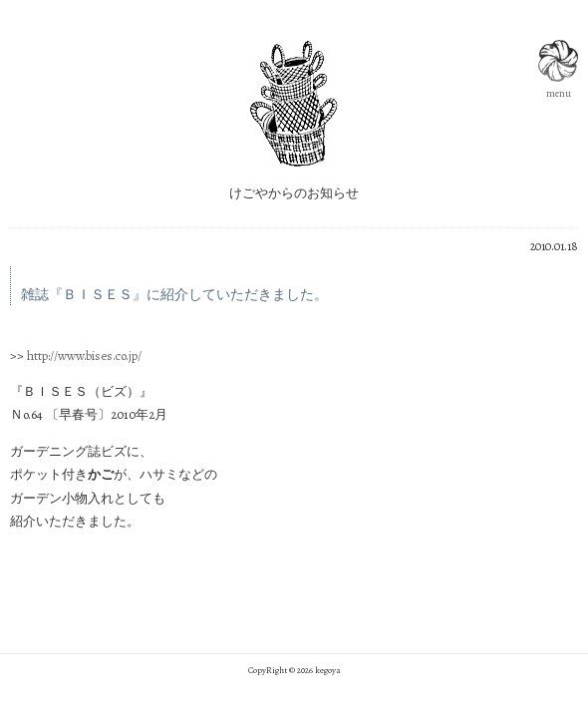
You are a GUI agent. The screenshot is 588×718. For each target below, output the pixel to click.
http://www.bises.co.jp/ (84, 356)
